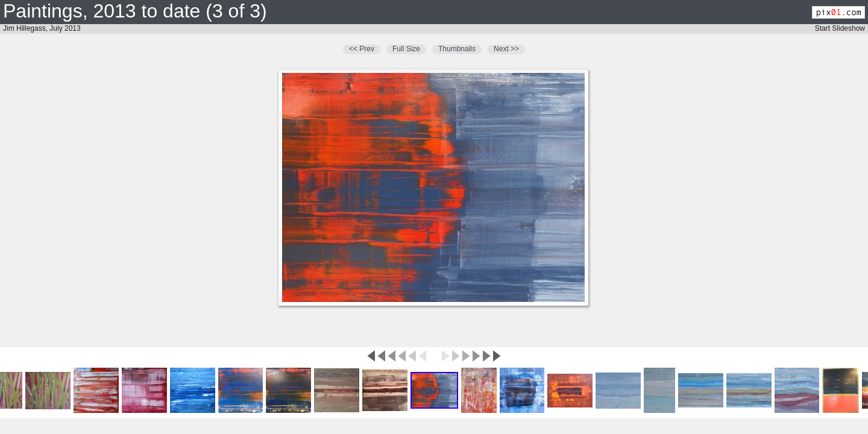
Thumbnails (457, 49)
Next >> (506, 49)
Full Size (406, 49)
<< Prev (362, 49)
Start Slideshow (840, 28)
